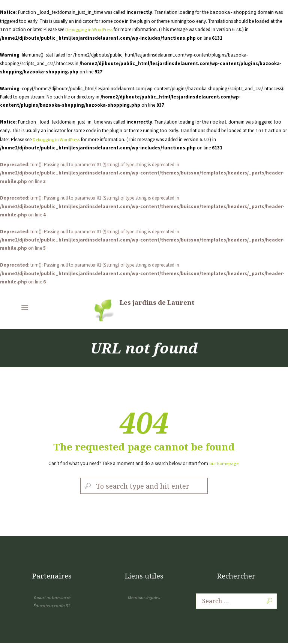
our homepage (224, 463)
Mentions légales (144, 598)
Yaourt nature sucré (52, 598)
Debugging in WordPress (90, 29)
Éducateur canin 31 (52, 606)
